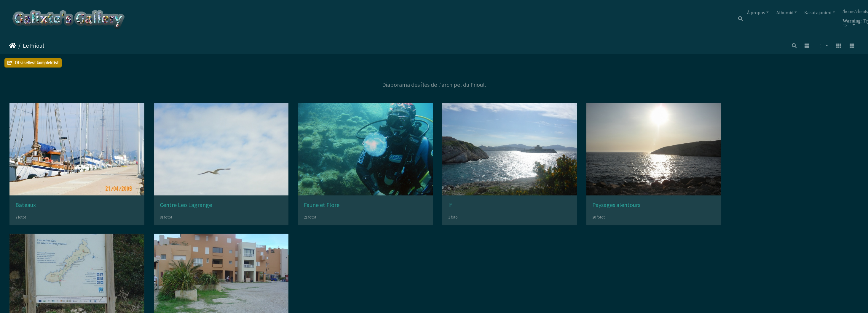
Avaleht (13, 46)
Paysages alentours (633, 208)
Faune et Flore (330, 208)
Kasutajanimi (818, 12)
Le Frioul (33, 45)
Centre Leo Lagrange (190, 208)
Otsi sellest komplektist (33, 63)
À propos (756, 12)
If (463, 208)
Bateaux (26, 208)
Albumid (785, 12)
